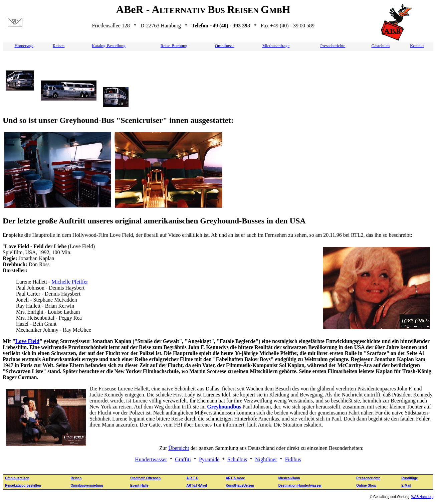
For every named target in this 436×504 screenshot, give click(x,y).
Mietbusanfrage (276, 46)
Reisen (59, 46)
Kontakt (417, 46)
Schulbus (237, 459)
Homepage (24, 46)
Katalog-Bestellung (109, 46)
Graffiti (183, 459)
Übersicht (179, 448)
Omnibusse (225, 46)
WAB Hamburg (422, 497)
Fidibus (293, 459)
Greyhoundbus (224, 407)
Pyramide (209, 459)
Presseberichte (333, 46)
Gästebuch (380, 46)
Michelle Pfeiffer (70, 282)
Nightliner (266, 459)
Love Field (27, 341)
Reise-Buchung (174, 46)
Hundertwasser (151, 459)
